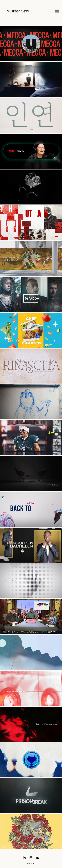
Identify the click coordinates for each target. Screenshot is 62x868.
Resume (31, 863)
